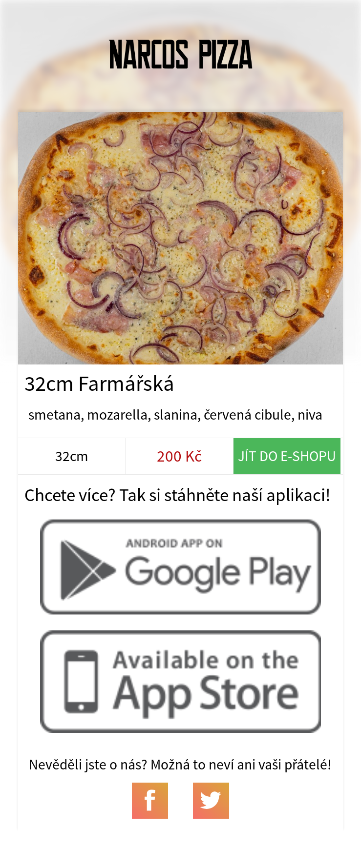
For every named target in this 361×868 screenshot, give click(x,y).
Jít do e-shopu (287, 456)
